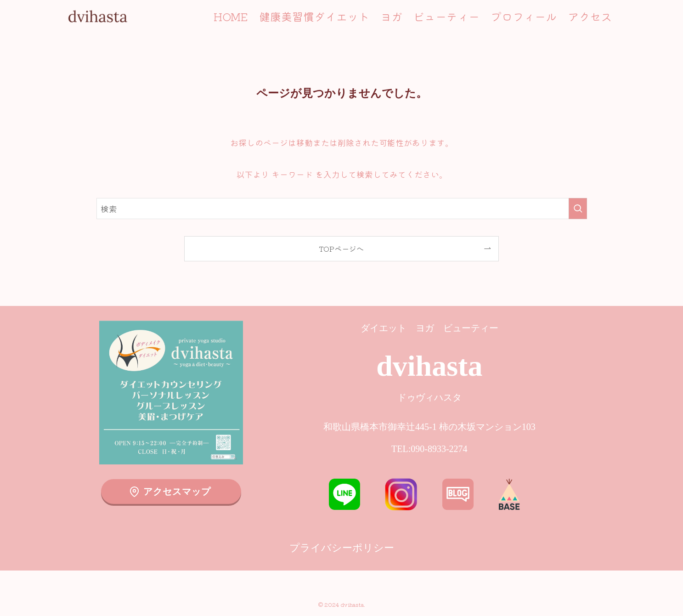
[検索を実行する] (578, 209)
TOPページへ (341, 249)
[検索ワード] (342, 209)
